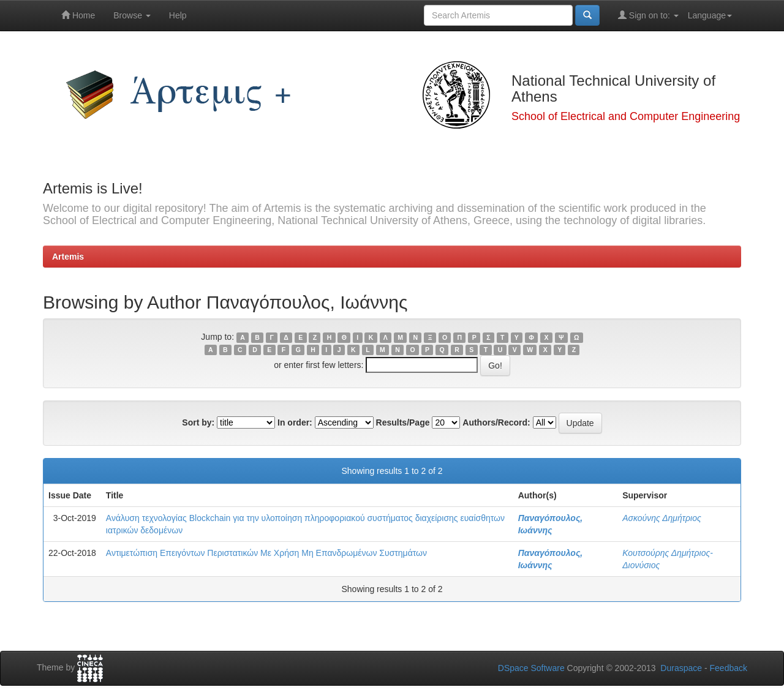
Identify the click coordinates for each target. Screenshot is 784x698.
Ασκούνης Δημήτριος (662, 518)
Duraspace (681, 668)
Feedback (729, 668)
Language (710, 15)
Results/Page (403, 422)
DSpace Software (531, 668)
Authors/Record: (496, 422)
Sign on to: (648, 15)
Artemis (68, 257)
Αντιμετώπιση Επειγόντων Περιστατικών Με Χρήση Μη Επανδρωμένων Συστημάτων (266, 553)
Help (178, 15)
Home (78, 15)
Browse (132, 15)
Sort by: (198, 422)
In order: (295, 422)
